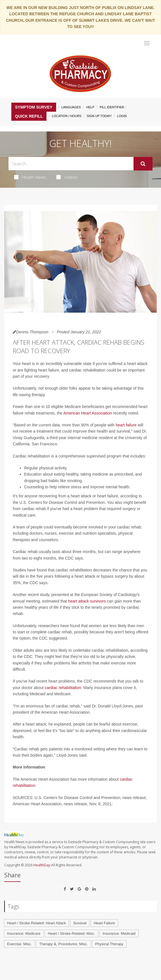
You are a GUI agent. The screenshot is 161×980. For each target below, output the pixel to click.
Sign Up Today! (99, 116)
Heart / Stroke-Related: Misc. (72, 933)
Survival (80, 923)
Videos (67, 177)
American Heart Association (88, 413)
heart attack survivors (87, 601)
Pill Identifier (112, 107)
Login (122, 116)
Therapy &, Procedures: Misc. (63, 944)
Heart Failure (104, 923)
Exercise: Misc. (19, 944)
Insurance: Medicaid (119, 933)
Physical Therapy (109, 944)
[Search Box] (71, 164)
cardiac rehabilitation (63, 688)
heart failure (126, 425)
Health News (30, 177)
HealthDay (42, 865)
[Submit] (143, 164)
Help (90, 107)
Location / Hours (67, 116)
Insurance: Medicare (24, 933)
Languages (71, 107)
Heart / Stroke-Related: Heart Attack (36, 923)
